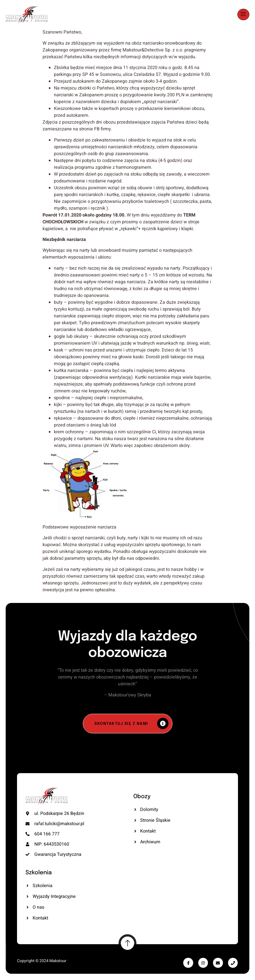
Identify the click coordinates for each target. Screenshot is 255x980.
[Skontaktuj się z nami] (128, 724)
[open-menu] (243, 15)
